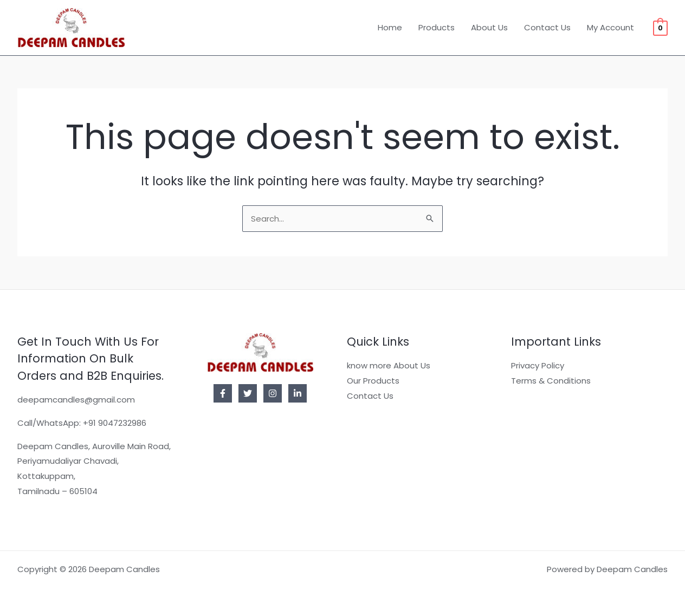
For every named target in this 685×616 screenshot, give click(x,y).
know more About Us (389, 365)
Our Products (373, 381)
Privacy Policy (538, 365)
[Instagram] (273, 393)
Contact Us (547, 27)
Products (437, 27)
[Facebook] (223, 393)
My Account (610, 27)
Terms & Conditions (551, 381)
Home (390, 27)
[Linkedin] (298, 393)
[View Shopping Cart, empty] (660, 27)
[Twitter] (248, 393)
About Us (489, 27)
